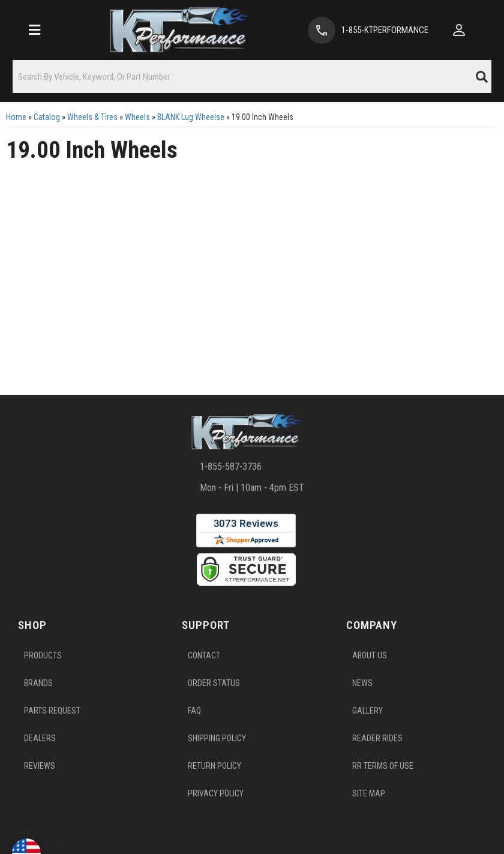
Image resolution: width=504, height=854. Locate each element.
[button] (252, 77)
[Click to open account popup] (466, 30)
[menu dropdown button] (32, 30)
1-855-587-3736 (231, 473)
